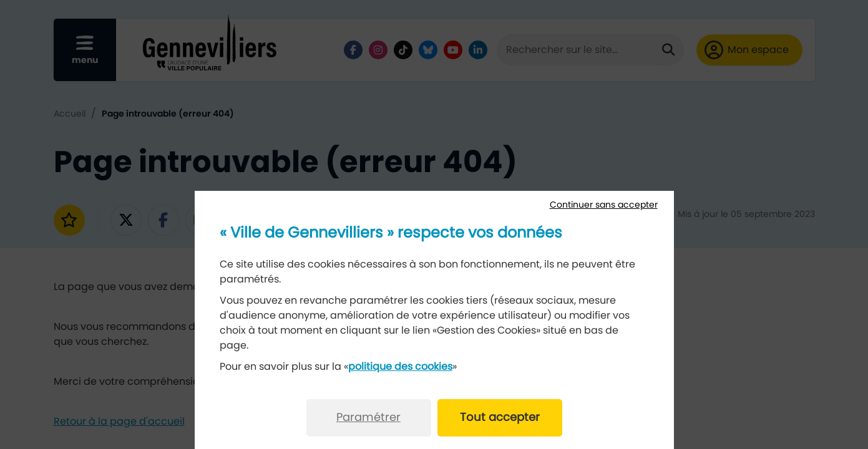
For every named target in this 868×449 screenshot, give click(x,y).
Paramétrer (368, 418)
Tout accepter (500, 418)
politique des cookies (400, 367)
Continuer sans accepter (604, 205)
